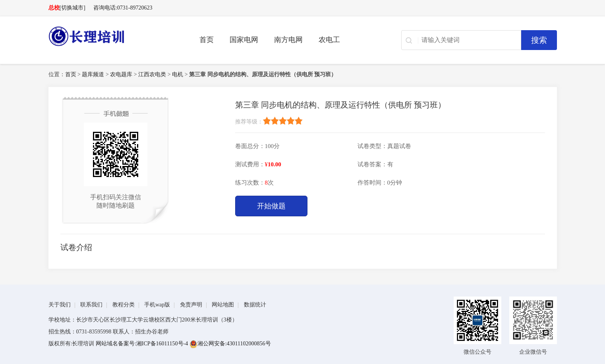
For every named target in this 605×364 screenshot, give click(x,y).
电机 (178, 74)
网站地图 (223, 305)
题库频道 (93, 74)
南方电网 (288, 40)
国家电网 (244, 40)
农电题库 (121, 74)
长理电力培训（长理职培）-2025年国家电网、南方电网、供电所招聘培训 (112, 36)
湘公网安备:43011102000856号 (230, 344)
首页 (207, 40)
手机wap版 (157, 305)
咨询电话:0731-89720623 (123, 8)
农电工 (329, 40)
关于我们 (60, 305)
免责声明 (191, 305)
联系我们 (91, 305)
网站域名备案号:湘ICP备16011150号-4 (143, 344)
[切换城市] (72, 8)
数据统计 (255, 305)
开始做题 (271, 206)
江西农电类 (152, 74)
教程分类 (124, 305)
